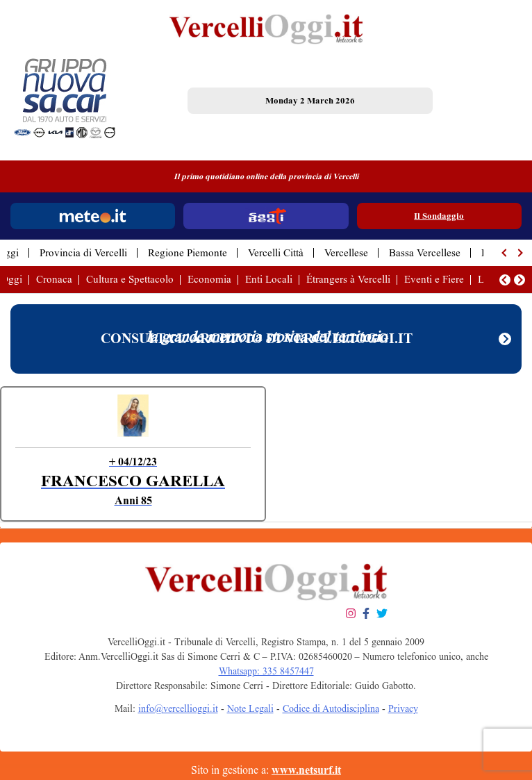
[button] (505, 253)
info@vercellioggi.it (178, 709)
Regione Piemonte (188, 253)
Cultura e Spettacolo (130, 279)
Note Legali (250, 709)
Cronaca (54, 279)
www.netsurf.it (306, 770)
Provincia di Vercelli (83, 253)
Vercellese (346, 253)
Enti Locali (269, 279)
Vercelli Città (276, 253)
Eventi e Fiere (434, 279)
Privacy (403, 709)
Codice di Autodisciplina (331, 709)
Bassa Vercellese (425, 253)
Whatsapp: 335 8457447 (266, 671)
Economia (209, 279)
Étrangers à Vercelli (348, 279)
